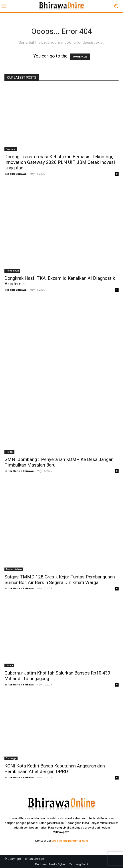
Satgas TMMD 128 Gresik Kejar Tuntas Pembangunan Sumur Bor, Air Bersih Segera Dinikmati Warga (60, 580)
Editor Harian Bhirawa (19, 471)
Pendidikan (12, 271)
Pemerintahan (14, 569)
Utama (9, 665)
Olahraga (11, 758)
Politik (9, 452)
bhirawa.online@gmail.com (70, 841)
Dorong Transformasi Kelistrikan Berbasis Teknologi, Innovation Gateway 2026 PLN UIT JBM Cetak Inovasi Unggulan (60, 162)
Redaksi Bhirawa (16, 174)
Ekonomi (11, 149)
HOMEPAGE (80, 57)
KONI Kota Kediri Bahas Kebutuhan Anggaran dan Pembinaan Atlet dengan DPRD (55, 769)
